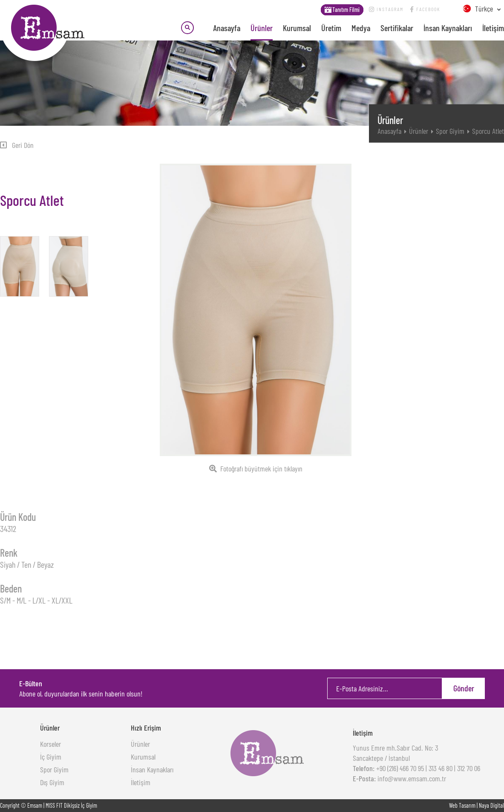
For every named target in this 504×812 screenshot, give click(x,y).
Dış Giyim (52, 782)
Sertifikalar (397, 28)
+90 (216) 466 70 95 (399, 768)
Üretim (331, 28)
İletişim (493, 28)
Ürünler (262, 28)
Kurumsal (297, 28)
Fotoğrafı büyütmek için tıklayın (256, 468)
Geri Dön (17, 145)
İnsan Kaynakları (448, 28)
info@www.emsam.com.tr (411, 778)
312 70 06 (469, 768)
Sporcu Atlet (488, 131)
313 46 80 (441, 768)
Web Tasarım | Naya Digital (477, 805)
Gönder (464, 688)
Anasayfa (227, 28)
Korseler (50, 744)
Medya (361, 28)
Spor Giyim (450, 131)
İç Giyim (51, 757)
